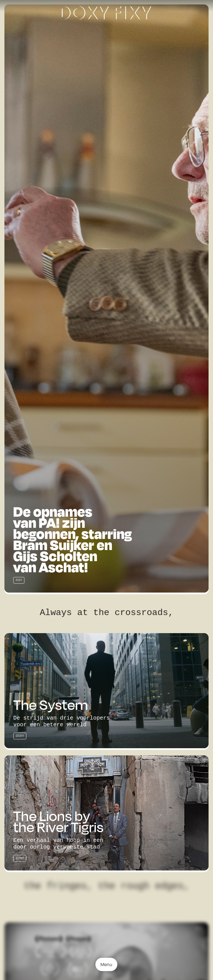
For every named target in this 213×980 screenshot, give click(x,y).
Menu (107, 964)
